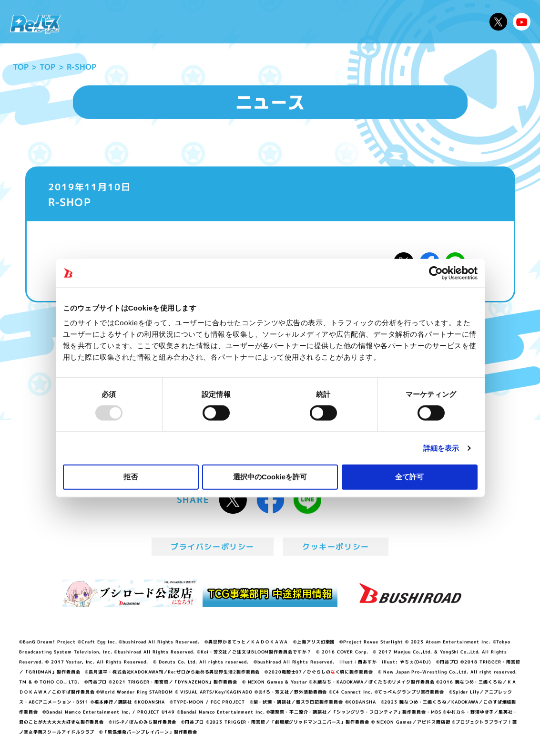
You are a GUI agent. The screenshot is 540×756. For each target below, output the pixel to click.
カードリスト (331, 22)
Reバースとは (147, 22)
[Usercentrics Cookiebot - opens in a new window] (436, 273)
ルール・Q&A (393, 22)
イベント (236, 22)
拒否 (131, 477)
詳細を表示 (441, 448)
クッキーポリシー (336, 547)
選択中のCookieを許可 (270, 477)
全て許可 (409, 477)
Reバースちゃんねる (522, 22)
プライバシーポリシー (213, 547)
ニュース (92, 22)
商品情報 (278, 22)
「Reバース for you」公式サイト (35, 24)
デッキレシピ (456, 22)
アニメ (197, 22)
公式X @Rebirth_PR (498, 22)
